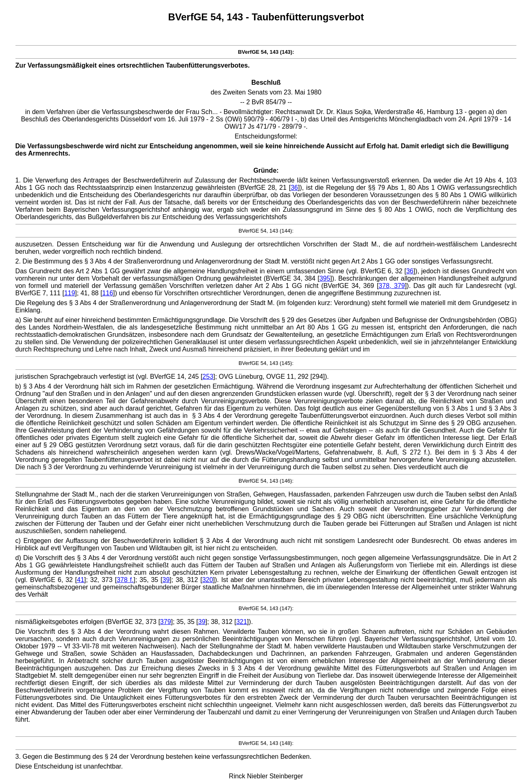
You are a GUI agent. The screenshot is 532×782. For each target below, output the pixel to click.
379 (165, 622)
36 (294, 188)
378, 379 (392, 286)
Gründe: (266, 170)
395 (325, 278)
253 (208, 377)
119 (70, 293)
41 (81, 580)
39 (166, 580)
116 (108, 293)
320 (208, 580)
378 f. (125, 580)
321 (242, 622)
